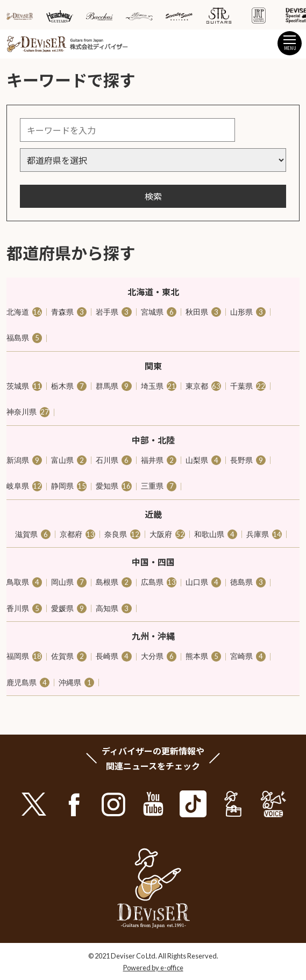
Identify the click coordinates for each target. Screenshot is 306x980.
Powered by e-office (153, 968)
